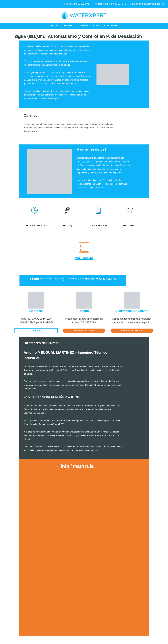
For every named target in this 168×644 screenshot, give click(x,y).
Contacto (111, 26)
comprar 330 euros (84, 309)
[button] (73, 26)
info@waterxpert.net (149, 4)
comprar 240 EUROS (132, 309)
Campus (84, 26)
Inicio (54, 26)
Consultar (36, 309)
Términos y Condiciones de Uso (132, 614)
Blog (96, 26)
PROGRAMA (84, 236)
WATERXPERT (44, 622)
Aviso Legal (122, 609)
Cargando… (84, 502)
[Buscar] (164, 4)
